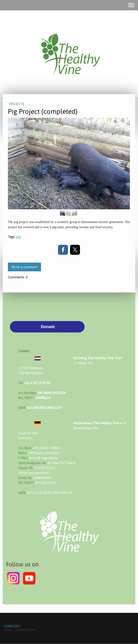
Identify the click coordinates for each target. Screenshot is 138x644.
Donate (47, 327)
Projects (17, 104)
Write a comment (24, 267)
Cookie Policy (12, 626)
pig (19, 237)
